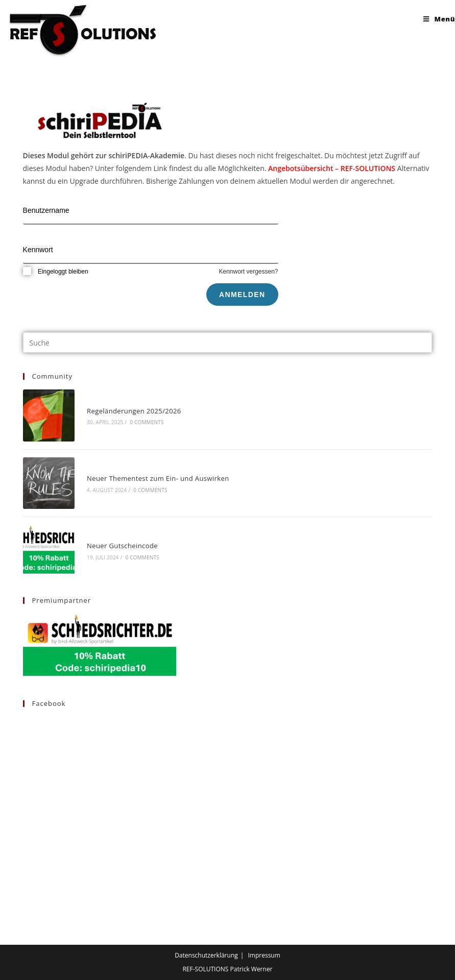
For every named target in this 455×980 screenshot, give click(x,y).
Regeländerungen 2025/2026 (134, 411)
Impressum (264, 955)
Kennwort (38, 250)
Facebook (49, 703)
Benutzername (46, 210)
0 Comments (147, 422)
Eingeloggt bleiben (56, 272)
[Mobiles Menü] (439, 19)
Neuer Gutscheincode (122, 546)
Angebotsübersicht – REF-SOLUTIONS (332, 168)
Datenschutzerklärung (206, 955)
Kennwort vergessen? (248, 272)
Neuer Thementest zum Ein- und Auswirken (158, 478)
